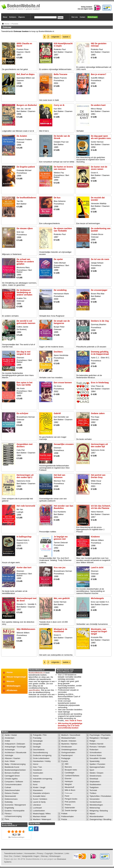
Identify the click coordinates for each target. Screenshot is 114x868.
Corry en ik (59, 105)
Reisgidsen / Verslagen (99, 738)
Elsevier (68, 779)
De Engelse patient (26, 167)
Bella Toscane (61, 74)
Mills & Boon (70, 790)
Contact (82, 17)
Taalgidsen (94, 787)
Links (67, 853)
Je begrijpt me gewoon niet (61, 538)
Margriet (68, 784)
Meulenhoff (69, 787)
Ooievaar (69, 793)
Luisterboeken (39, 811)
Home (10, 672)
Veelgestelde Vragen (31, 856)
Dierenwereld (10, 796)
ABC (67, 764)
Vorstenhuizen (95, 802)
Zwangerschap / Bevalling (100, 819)
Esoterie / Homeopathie (15, 811)
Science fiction (96, 755)
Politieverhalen (67, 816)
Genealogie (38, 741)
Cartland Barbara (72, 776)
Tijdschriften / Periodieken (100, 796)
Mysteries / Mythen (69, 744)
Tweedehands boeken (13, 853)
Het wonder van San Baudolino (64, 507)
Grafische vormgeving (42, 755)
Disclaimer (59, 853)
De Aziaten (22, 136)
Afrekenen (12, 690)
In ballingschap (24, 537)
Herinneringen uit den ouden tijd (99, 445)
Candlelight (69, 773)
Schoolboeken (95, 752)
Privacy (40, 853)
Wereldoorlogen (96, 805)
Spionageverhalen (97, 767)
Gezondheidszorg (40, 752)
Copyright (49, 853)
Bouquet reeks (71, 770)
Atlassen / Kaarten (12, 758)
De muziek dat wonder (98, 199)
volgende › (56, 37)
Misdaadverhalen (68, 738)
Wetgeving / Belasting (99, 811)
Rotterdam (94, 750)
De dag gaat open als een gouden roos (101, 137)
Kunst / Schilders (40, 799)
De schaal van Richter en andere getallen (25, 262)
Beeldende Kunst (12, 767)
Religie (92, 741)
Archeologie (10, 750)
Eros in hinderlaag (100, 383)
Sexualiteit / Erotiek (98, 758)
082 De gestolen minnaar (99, 45)
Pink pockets (70, 802)
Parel (67, 796)
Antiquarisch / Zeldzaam (15, 744)
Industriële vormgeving (42, 779)
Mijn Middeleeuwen (26, 629)
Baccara (68, 767)
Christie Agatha (11, 779)
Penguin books (71, 799)
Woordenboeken (96, 816)
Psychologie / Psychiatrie (100, 735)
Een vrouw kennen (63, 383)
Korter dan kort (24, 567)
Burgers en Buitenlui (27, 105)
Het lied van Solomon (60, 476)
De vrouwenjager (99, 290)
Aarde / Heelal (11, 735)
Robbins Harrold (96, 744)
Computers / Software (14, 782)
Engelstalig (9, 808)
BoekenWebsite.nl (37, 673)
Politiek (64, 814)
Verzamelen (95, 799)
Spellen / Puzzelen (97, 764)
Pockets (65, 761)
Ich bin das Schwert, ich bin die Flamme (101, 507)
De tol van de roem (100, 259)
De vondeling (60, 290)
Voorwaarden (30, 853)
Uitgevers (22, 17)
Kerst (35, 784)
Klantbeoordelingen (18, 837)
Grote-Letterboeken (41, 758)
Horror (36, 764)
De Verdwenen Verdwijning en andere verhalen (24, 292)
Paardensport (67, 755)
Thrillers (93, 793)
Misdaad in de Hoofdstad (61, 630)
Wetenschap (95, 808)
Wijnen (92, 814)
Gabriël (57, 413)
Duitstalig (9, 802)
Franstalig (37, 738)
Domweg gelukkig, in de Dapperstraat (100, 353)
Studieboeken (95, 784)
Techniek (93, 790)
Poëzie (64, 819)
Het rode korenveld (26, 506)
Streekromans (95, 776)
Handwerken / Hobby (42, 761)
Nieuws (10, 681)
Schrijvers (13, 17)
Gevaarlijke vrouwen (64, 444)
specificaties (34, 690)
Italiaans (36, 782)
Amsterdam (9, 738)
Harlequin (69, 781)
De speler (58, 259)
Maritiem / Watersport (42, 819)
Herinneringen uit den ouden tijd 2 (25, 476)
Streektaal (94, 779)
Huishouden (38, 773)
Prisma (68, 805)
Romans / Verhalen (98, 747)
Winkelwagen (92, 17)
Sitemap (44, 856)
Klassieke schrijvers (41, 793)
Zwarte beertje (71, 810)
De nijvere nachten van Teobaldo (63, 230)
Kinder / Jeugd (39, 787)
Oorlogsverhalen (68, 752)
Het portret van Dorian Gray (98, 476)
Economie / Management (15, 805)
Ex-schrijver (22, 413)
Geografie (37, 744)
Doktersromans (11, 799)
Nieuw (5, 17)
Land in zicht (97, 567)
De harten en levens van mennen (63, 168)
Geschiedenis (39, 750)
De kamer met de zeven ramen (99, 168)
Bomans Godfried (12, 773)
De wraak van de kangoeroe (62, 322)
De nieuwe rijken (25, 228)
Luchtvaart (37, 808)
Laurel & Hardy (39, 802)
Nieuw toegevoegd (16, 677)
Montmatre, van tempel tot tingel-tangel (99, 631)
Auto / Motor (10, 761)
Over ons (75, 17)
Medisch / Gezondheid (71, 735)
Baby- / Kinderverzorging (15, 764)
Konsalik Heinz (39, 796)
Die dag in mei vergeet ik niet (24, 353)
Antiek (7, 741)
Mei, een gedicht (62, 598)
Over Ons (8, 856)
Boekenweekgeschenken (15, 770)
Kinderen (95, 537)
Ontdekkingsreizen (69, 750)
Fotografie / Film (40, 735)
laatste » (66, 37)
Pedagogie (66, 758)
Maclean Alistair (40, 816)
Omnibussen (67, 747)
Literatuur (37, 805)
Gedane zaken (98, 413)
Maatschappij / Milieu (42, 814)
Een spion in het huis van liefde (24, 384)
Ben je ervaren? (99, 74)
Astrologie (9, 755)
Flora (7, 819)
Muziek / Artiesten (69, 741)
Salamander (70, 808)
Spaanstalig (94, 761)
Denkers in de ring (100, 321)
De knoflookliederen (26, 198)
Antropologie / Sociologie (15, 747)
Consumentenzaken (13, 784)
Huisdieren (37, 770)
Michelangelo (97, 598)
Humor (36, 776)
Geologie (37, 747)
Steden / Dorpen (96, 773)
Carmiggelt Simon (12, 776)
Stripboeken (95, 782)
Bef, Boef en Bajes (26, 74)
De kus (57, 198)
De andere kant (98, 105)
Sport (92, 770)
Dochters (58, 352)
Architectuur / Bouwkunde (15, 752)
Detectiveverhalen (12, 790)
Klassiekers (38, 790)
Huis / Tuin (37, 767)
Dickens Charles (12, 793)
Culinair (8, 787)
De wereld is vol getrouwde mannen (26, 322)
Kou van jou (60, 567)
